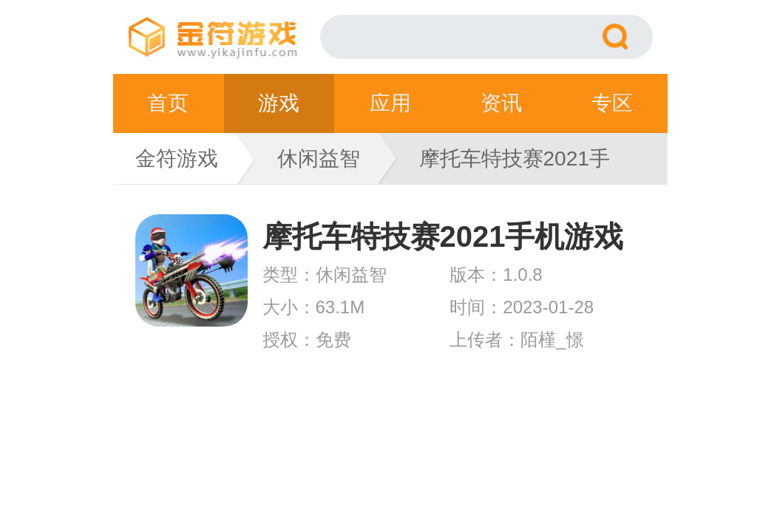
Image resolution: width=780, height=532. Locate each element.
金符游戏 (177, 158)
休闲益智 (319, 158)
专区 (612, 103)
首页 (168, 103)
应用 (390, 103)
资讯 (501, 103)
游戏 (279, 103)
